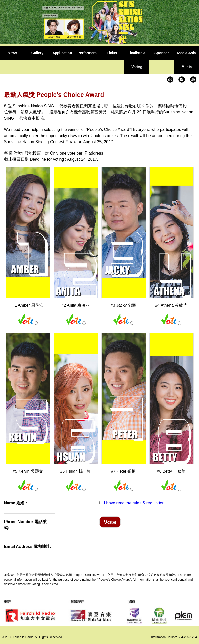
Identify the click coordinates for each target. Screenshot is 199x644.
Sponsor (162, 53)
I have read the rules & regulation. (135, 503)
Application (62, 53)
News (12, 53)
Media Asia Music (187, 60)
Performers (87, 53)
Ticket (112, 53)
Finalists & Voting (137, 60)
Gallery (37, 53)
